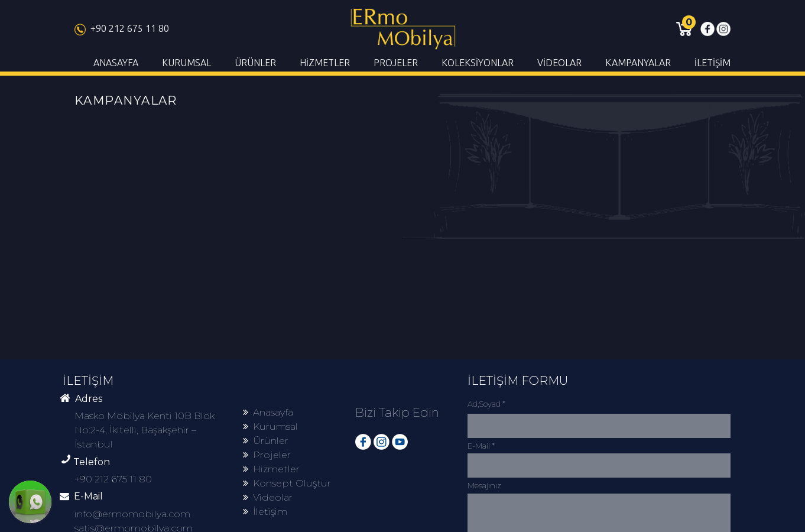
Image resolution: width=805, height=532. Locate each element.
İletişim (265, 512)
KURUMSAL (186, 63)
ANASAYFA (116, 63)
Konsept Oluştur (287, 483)
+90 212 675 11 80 (122, 28)
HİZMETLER (325, 63)
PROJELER (396, 63)
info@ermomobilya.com (132, 514)
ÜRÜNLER (255, 63)
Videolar (268, 497)
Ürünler (266, 441)
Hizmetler (271, 469)
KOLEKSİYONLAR (478, 63)
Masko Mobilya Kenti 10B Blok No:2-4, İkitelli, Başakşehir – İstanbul (145, 430)
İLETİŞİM (713, 63)
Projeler (267, 455)
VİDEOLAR (559, 63)
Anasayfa (268, 412)
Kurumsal (270, 426)
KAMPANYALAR (638, 63)
